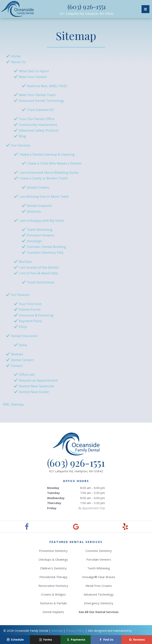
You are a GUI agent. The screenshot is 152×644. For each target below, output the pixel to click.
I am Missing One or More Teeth (44, 196)
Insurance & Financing (36, 315)
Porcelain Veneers (41, 235)
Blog (22, 136)
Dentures (34, 211)
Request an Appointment (38, 380)
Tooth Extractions (41, 282)
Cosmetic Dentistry (99, 551)
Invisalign (34, 241)
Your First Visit (30, 304)
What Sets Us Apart (34, 71)
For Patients (20, 295)
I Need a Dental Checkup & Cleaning (47, 154)
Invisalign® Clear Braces (99, 577)
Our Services (21, 145)
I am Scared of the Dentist (39, 267)
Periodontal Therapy (53, 577)
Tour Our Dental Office (37, 119)
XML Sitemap (13, 404)
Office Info (27, 375)
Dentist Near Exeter (34, 392)
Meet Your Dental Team (37, 95)
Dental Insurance (24, 336)
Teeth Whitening (40, 230)
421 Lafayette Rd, (87, 13)
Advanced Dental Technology (42, 101)
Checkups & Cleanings (53, 559)
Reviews (17, 354)
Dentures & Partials (53, 603)
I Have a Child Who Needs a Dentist (54, 163)
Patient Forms (30, 309)
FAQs (23, 327)
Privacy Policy (75, 631)
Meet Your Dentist (33, 77)
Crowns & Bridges (53, 594)
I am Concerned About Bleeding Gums (49, 172)
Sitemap (57, 631)
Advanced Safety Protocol (39, 130)
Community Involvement (38, 125)
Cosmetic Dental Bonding (46, 247)
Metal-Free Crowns (99, 586)
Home (16, 56)
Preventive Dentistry (53, 551)
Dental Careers (22, 360)
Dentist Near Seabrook (36, 386)
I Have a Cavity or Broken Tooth (43, 178)
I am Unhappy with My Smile (41, 220)
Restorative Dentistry (53, 586)
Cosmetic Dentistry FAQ (45, 252)
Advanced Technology (99, 594)
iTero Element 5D (40, 110)
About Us (18, 62)
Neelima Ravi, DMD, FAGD (47, 86)
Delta (23, 345)
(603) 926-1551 (87, 7)
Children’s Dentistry (53, 568)
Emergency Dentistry (99, 603)
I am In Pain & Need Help (38, 273)
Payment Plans (30, 321)
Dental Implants (39, 206)
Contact (17, 366)
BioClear (25, 262)
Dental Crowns (38, 187)
